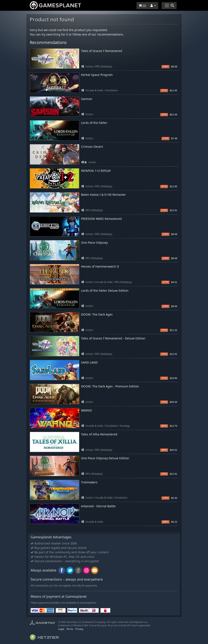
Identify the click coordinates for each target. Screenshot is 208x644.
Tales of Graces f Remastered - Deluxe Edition (113, 338)
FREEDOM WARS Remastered (101, 219)
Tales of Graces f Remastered (102, 51)
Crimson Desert (92, 147)
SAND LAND (89, 362)
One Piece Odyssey (94, 243)
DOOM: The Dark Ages (97, 314)
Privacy (79, 629)
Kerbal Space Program (97, 75)
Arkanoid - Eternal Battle (98, 506)
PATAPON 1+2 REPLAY (96, 171)
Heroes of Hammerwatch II (100, 266)
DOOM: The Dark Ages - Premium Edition (110, 386)
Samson (87, 99)
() (142, 6)
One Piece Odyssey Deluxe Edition (105, 458)
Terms (70, 629)
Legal (61, 629)
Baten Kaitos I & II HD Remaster (103, 195)
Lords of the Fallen (94, 123)
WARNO (86, 410)
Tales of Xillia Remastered (99, 434)
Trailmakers (89, 482)
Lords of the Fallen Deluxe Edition (105, 291)
